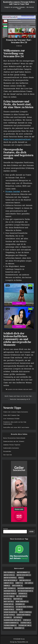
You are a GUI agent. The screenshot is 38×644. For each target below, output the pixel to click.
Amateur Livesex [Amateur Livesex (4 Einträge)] (9, 575)
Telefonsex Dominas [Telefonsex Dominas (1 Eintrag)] (10, 625)
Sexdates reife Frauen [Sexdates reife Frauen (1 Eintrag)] (24, 615)
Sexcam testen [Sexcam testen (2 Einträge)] (9, 609)
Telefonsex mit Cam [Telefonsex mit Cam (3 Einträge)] (25, 625)
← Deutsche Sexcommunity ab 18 (19, 399)
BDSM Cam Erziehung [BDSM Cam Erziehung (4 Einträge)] (10, 580)
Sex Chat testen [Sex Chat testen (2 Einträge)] (9, 615)
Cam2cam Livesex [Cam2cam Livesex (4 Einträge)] (25, 580)
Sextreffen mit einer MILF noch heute (16, 427)
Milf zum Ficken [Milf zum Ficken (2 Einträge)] (22, 596)
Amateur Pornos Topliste (12, 445)
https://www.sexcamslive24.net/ (17, 139)
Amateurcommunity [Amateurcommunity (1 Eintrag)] (23, 572)
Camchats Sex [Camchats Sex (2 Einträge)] (9, 583)
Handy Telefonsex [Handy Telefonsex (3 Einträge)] (10, 588)
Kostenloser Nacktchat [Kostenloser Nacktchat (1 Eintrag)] (25, 591)
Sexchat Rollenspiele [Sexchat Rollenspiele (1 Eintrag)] (10, 612)
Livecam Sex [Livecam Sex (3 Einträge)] (23, 594)
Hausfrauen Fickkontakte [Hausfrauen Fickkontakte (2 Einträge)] (26, 588)
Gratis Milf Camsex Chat (11, 415)
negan (20, 46)
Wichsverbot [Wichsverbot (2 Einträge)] (19, 628)
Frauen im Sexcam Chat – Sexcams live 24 (19, 41)
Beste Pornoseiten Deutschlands (14, 438)
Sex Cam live (7, 455)
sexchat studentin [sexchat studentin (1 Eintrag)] (25, 612)
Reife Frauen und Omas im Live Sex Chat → (19, 396)
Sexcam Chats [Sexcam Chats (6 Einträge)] (9, 604)
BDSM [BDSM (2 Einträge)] (21, 578)
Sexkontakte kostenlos (11, 448)
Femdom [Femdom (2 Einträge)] (7, 586)
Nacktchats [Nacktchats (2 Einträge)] (18, 599)
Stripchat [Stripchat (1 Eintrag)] (27, 620)
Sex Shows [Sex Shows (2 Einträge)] (8, 617)
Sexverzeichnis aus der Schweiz (14, 441)
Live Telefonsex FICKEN (11, 419)
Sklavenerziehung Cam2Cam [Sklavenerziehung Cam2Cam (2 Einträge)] (12, 620)
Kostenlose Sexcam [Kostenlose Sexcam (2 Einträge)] (10, 594)
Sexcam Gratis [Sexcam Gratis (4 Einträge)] (9, 607)
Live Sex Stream (17, 389)
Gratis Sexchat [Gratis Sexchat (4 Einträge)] (17, 586)
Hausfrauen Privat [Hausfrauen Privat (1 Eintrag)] (10, 591)
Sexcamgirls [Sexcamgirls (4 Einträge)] (20, 604)
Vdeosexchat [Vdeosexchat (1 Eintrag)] (8, 628)
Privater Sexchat (13, 191)
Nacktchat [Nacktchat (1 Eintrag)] (8, 599)
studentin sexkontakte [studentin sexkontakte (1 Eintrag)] (11, 623)
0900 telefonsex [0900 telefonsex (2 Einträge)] (9, 572)
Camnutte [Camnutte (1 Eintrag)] (19, 583)
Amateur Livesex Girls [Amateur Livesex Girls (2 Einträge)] (24, 575)
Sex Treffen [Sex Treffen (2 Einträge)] (18, 617)
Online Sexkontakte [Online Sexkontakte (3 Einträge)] (22, 601)
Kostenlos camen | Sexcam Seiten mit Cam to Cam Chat (19, 3)
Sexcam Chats (28, 389)
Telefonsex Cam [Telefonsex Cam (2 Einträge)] (26, 623)
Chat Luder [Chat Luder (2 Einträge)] (29, 583)
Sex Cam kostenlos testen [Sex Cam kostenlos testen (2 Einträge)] (24, 607)
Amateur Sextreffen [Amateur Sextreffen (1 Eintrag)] (10, 578)
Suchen (6, 529)
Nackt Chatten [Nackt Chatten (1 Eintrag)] (9, 601)
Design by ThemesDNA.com (19, 642)
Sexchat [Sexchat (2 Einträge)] (19, 609)
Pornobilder (7, 451)
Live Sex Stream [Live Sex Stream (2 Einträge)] (9, 596)
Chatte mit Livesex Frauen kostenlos (16, 412)
